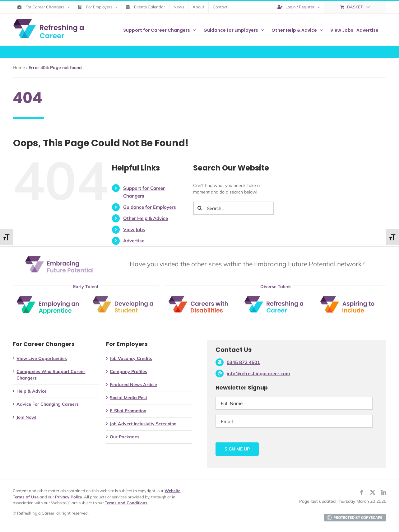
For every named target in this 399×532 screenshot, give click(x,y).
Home (19, 68)
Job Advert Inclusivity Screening (143, 424)
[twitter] (373, 492)
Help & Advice (32, 391)
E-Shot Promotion (128, 411)
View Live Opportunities (42, 358)
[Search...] (234, 208)
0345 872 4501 (243, 362)
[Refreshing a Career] (276, 300)
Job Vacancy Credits (131, 358)
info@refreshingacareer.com (258, 373)
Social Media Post (128, 398)
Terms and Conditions (126, 503)
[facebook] (361, 492)
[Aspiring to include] (351, 301)
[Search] (200, 208)
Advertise (134, 241)
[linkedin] (384, 492)
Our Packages (125, 437)
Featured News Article (133, 385)
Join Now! (26, 417)
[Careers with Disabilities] (200, 299)
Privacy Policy (69, 497)
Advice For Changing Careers (48, 404)
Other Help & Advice (146, 218)
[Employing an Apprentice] (48, 298)
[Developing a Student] (124, 298)
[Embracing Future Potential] (59, 258)
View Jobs (134, 229)
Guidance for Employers (150, 207)
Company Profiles (128, 371)
